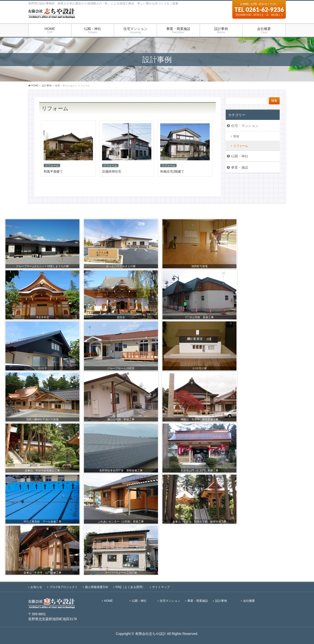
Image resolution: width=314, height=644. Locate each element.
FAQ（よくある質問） (130, 587)
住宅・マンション (65, 86)
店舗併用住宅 (112, 171)
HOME (108, 601)
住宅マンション (170, 601)
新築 (236, 136)
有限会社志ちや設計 (151, 634)
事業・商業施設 (198, 601)
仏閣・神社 (240, 156)
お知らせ (36, 587)
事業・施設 (240, 167)
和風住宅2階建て (172, 171)
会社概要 (249, 601)
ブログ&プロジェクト (64, 587)
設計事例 (221, 601)
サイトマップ (161, 587)
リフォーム (52, 165)
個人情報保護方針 (97, 587)
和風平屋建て (53, 171)
